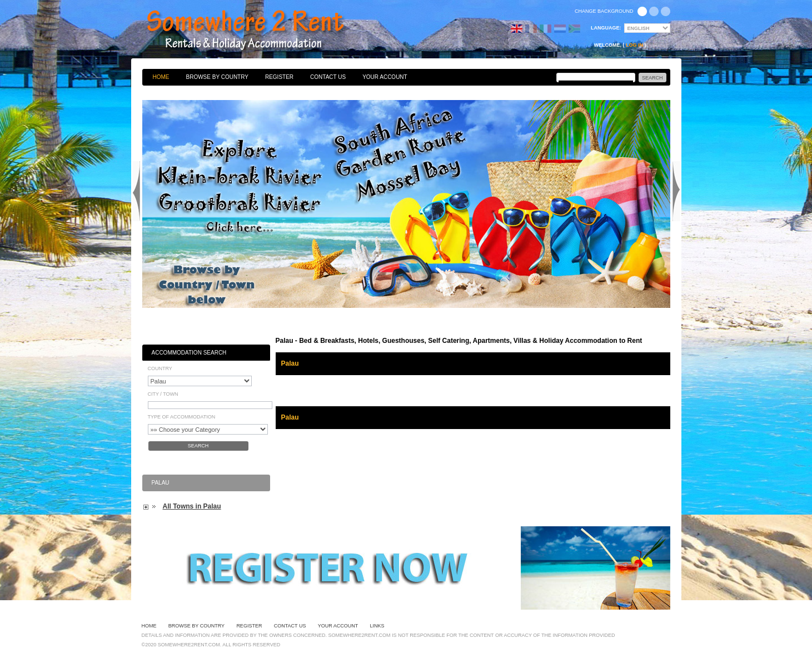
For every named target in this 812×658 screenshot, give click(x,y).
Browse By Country (217, 77)
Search (198, 446)
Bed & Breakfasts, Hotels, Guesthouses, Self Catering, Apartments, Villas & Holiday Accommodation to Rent (257, 31)
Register (279, 77)
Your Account (385, 77)
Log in (634, 45)
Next (676, 191)
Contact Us (328, 77)
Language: (606, 28)
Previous (136, 191)
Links (377, 626)
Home (161, 77)
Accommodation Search (189, 353)
